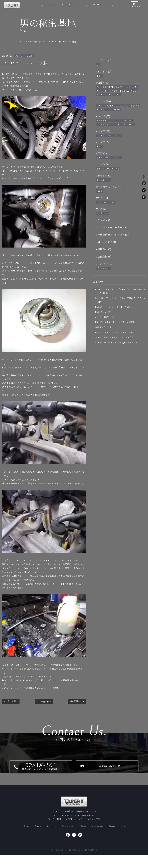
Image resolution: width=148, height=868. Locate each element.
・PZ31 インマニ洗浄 (104, 312)
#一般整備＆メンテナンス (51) (113, 234)
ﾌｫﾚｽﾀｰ (117, 109)
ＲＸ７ (100, 146)
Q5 (98, 65)
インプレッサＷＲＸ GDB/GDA (111, 106)
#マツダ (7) (102, 142)
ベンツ (100, 191)
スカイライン (102, 91)
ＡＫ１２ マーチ (104, 95)
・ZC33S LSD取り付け (104, 317)
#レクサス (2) (104, 71)
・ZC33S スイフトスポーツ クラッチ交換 (114, 337)
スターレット (120, 124)
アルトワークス (103, 169)
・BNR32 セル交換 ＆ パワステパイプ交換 (115, 322)
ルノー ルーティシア (106, 202)
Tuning (85, 839)
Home (22, 839)
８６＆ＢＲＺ (102, 120)
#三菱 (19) (102, 153)
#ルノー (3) (102, 198)
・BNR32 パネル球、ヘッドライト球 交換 (114, 332)
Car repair (44, 4)
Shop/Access (90, 4)
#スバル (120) (104, 101)
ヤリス (109, 124)
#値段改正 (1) (104, 249)
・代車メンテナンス (103, 327)
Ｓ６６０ (118, 135)
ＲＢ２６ (134, 87)
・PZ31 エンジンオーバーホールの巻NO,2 (113, 307)
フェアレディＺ (122, 87)
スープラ (131, 124)
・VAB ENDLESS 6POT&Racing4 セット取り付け (117, 342)
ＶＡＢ (100, 109)
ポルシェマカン (103, 268)
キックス (116, 95)
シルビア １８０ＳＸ (120, 91)
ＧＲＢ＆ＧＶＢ (133, 106)
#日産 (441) (103, 83)
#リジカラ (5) (104, 220)
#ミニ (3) (101, 209)
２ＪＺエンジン (117, 120)
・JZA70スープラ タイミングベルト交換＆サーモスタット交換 (120, 300)
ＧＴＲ (134, 91)
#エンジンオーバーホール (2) (112, 227)
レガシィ (108, 109)
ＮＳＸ (100, 135)
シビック (108, 135)
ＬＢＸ (100, 76)
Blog (103, 4)
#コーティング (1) (106, 242)
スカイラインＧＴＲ (24, 56)
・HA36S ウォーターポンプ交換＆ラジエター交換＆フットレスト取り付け (120, 291)
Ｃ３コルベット (103, 180)
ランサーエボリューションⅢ (109, 158)
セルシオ (129, 120)
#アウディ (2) (104, 60)
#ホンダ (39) (103, 131)
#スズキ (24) (103, 164)
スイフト (116, 169)
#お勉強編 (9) (104, 256)
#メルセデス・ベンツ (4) (110, 187)
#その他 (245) (104, 264)
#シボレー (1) (104, 175)
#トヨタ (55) (103, 116)
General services (68, 839)
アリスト (101, 124)
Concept (32, 4)
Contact (116, 839)
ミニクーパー (102, 213)
